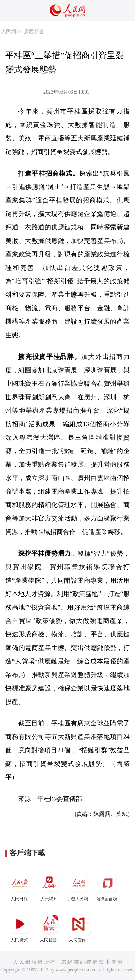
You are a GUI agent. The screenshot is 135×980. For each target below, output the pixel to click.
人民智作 (78, 927)
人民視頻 (20, 927)
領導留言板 (107, 886)
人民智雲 (49, 927)
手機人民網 (78, 886)
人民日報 (20, 886)
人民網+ (49, 886)
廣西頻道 (34, 32)
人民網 (9, 32)
